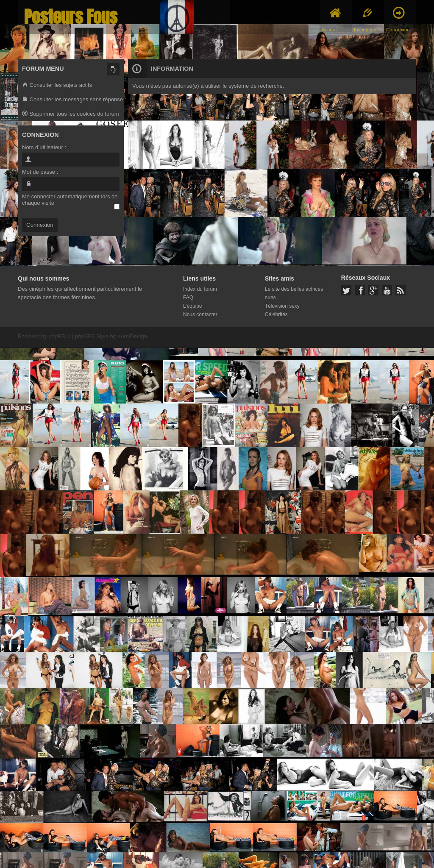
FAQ (188, 298)
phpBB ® (59, 336)
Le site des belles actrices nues (294, 293)
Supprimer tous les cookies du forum (71, 114)
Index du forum (200, 289)
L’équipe (193, 306)
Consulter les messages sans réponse (72, 100)
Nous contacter (200, 314)
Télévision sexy (282, 306)
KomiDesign (132, 336)
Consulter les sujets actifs (57, 85)
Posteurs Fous (71, 17)
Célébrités (276, 314)
